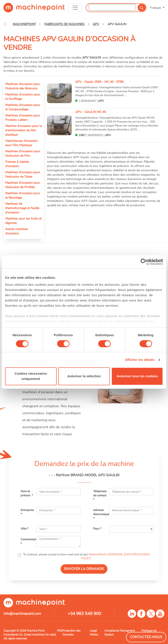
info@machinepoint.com (22, 614)
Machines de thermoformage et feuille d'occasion (22, 208)
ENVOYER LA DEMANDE (84, 569)
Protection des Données (72, 633)
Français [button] (156, 8)
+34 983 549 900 (84, 614)
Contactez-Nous (146, 637)
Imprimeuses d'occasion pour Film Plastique (21, 143)
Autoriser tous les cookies (137, 376)
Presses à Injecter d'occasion (17, 164)
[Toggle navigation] (75, 8)
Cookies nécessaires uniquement (31, 376)
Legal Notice (94, 633)
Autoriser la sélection (84, 376)
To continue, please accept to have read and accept (86, 556)
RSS (60, 631)
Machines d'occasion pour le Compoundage (23, 107)
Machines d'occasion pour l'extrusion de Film (23, 153)
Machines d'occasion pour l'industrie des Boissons (23, 86)
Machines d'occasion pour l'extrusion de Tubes (23, 174)
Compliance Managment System (120, 633)
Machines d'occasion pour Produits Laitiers (23, 118)
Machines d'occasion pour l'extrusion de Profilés (23, 185)
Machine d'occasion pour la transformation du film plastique (24, 130)
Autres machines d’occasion (17, 231)
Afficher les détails (140, 360)
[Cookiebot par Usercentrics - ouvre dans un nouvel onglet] (144, 262)
